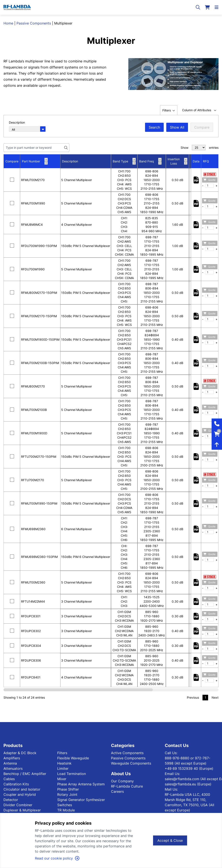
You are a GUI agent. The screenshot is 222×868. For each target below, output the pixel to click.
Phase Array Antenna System (81, 784)
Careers (117, 791)
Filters (62, 753)
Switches (65, 805)
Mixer (62, 779)
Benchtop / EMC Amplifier (25, 774)
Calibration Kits (16, 784)
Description (70, 161)
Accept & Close (170, 840)
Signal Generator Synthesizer (81, 800)
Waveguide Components (131, 763)
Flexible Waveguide (73, 758)
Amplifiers (12, 758)
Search (154, 127)
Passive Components (34, 23)
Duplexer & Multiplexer (22, 810)
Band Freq (150, 161)
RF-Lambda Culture (127, 786)
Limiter (63, 768)
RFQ (206, 161)
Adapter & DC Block (20, 753)
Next (215, 697)
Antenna (10, 763)
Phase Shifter (68, 789)
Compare (202, 127)
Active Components (127, 753)
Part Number (35, 161)
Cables (9, 779)
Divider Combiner (18, 805)
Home (8, 23)
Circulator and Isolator (22, 789)
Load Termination (72, 774)
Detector (11, 800)
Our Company (122, 781)
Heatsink (64, 763)
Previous (193, 697)
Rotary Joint (67, 794)
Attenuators (13, 768)
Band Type (124, 161)
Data (196, 161)
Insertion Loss (177, 161)
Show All (177, 127)
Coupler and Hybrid (20, 794)
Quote (209, 180)
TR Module (66, 810)
